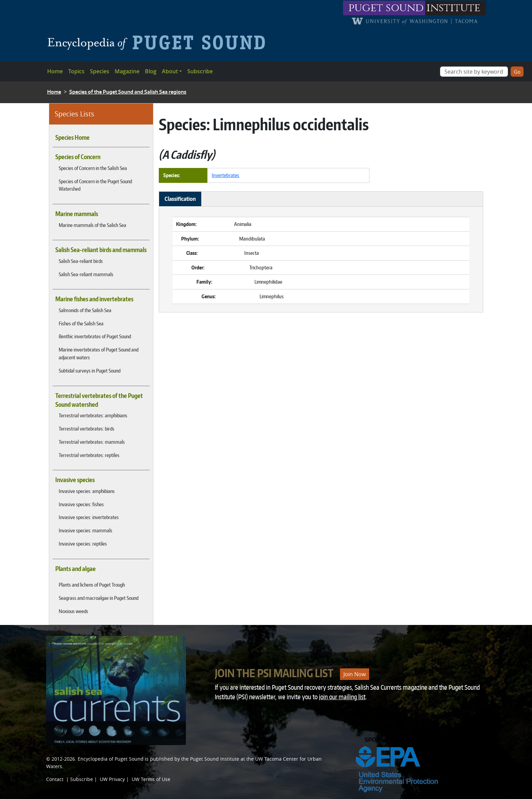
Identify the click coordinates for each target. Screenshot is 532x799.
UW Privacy (112, 779)
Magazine (127, 71)
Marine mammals (77, 214)
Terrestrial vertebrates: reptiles (89, 455)
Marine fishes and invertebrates (94, 299)
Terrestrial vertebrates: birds (87, 429)
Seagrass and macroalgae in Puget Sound (99, 598)
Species (100, 71)
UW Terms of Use (151, 779)
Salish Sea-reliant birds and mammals (101, 250)
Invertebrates (225, 175)
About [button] (170, 71)
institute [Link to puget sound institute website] (453, 8)
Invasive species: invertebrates (89, 517)
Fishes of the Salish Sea (81, 323)
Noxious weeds (73, 611)
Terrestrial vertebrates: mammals (92, 442)
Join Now (355, 674)
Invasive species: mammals (85, 530)
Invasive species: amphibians (87, 491)
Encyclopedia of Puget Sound (111, 759)
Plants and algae (75, 569)
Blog (151, 71)
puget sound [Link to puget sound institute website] (386, 8)
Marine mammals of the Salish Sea (92, 225)
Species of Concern (78, 157)
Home (55, 71)
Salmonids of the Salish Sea (85, 310)
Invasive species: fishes (81, 504)
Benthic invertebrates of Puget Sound (95, 336)
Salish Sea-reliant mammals (86, 274)
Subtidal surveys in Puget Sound (90, 370)
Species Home (72, 137)
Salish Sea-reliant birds (81, 261)
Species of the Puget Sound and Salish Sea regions (128, 92)
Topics (76, 71)
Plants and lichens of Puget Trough (92, 585)
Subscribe (200, 71)
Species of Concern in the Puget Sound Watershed (95, 185)
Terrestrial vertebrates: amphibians (93, 415)
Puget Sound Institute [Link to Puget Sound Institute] (215, 759)
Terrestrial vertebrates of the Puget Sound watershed (99, 400)
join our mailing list (342, 697)
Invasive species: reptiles (83, 544)
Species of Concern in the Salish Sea (93, 168)
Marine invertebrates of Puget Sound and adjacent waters (99, 353)
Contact (55, 779)
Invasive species (75, 480)
